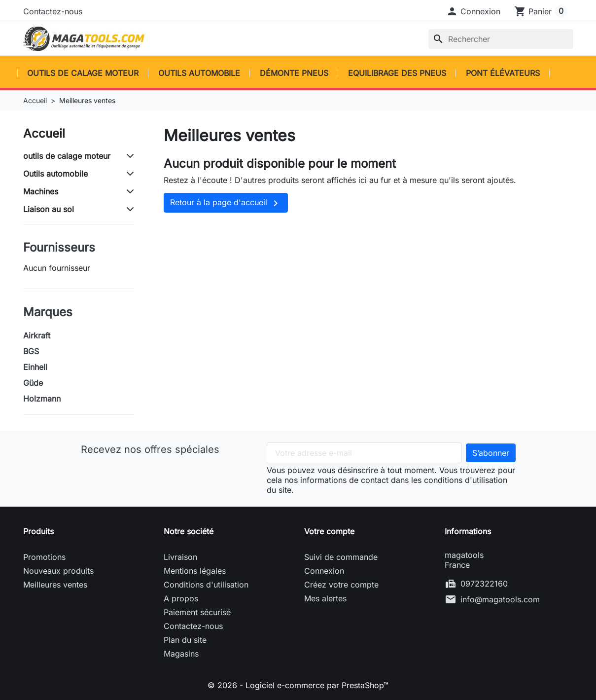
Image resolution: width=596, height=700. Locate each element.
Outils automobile (55, 174)
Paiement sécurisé (197, 612)
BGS (31, 351)
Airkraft (37, 335)
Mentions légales (195, 571)
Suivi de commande (341, 557)
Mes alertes (325, 598)
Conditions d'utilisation (206, 585)
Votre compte (329, 531)
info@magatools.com (500, 599)
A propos (181, 598)
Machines (41, 191)
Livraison (180, 557)
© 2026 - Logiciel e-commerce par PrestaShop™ (298, 685)
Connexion (324, 571)
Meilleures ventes (55, 585)
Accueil (44, 133)
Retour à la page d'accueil (226, 203)
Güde (33, 383)
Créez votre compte (341, 585)
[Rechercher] (501, 39)
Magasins (181, 654)
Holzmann (42, 399)
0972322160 (484, 584)
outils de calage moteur (67, 156)
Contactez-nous (53, 11)
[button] (473, 11)
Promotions (44, 557)
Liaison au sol (49, 209)
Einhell (35, 367)
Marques (48, 312)
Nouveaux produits (58, 571)
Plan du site (185, 640)
